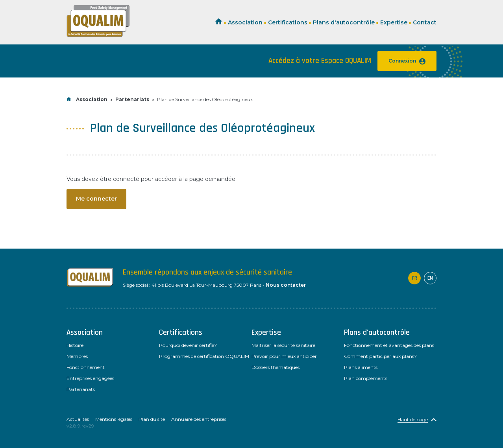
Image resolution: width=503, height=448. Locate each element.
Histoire (75, 345)
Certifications (288, 22)
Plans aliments (361, 367)
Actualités (78, 419)
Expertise (394, 22)
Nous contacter (286, 285)
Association (245, 22)
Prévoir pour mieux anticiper (284, 356)
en (430, 278)
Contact (425, 22)
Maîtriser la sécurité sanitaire (283, 345)
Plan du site (152, 419)
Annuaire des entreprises (199, 419)
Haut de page (413, 419)
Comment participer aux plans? (380, 356)
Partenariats (132, 99)
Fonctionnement (86, 367)
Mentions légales (114, 419)
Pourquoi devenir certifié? (188, 345)
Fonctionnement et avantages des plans (389, 345)
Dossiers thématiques (276, 367)
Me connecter (96, 199)
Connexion (407, 61)
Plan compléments (366, 378)
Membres (77, 356)
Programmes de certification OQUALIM (204, 356)
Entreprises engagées (90, 378)
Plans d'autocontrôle (344, 22)
